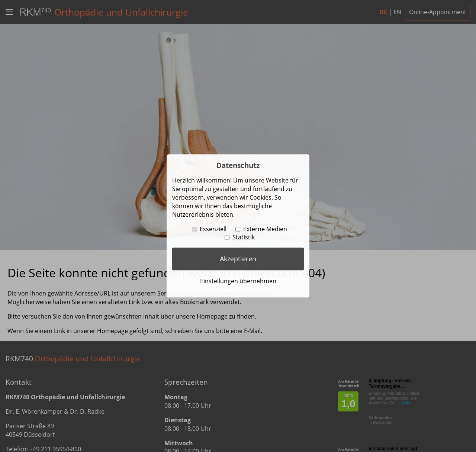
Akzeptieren (238, 259)
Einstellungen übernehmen (238, 281)
